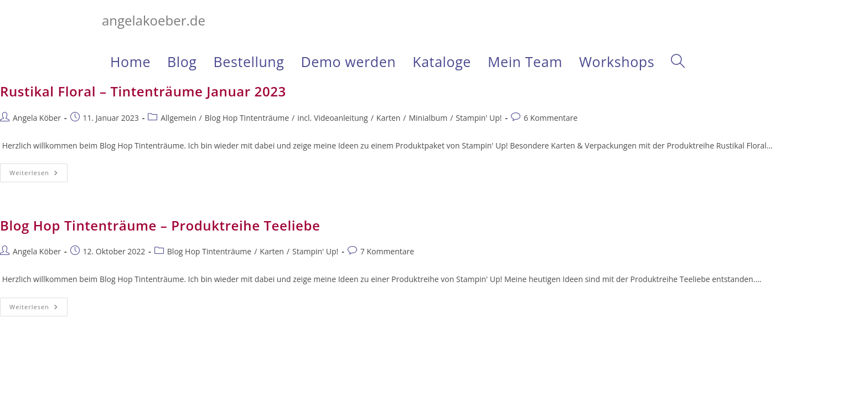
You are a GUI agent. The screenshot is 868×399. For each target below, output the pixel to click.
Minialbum (428, 118)
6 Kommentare (551, 118)
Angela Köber (37, 118)
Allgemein (178, 118)
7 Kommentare (387, 251)
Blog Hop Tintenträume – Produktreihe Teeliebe (160, 225)
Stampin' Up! (479, 118)
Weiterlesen (38, 175)
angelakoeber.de (154, 20)
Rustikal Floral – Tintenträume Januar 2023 (143, 91)
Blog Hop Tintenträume (247, 118)
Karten (389, 118)
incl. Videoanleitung (332, 118)
